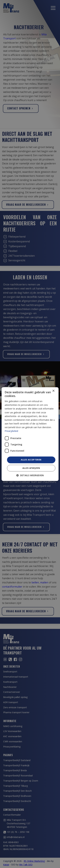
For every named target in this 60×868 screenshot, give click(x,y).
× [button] (53, 391)
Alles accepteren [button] (31, 460)
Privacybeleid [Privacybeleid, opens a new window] (11, 431)
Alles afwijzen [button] (31, 468)
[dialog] (30, 434)
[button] (30, 475)
